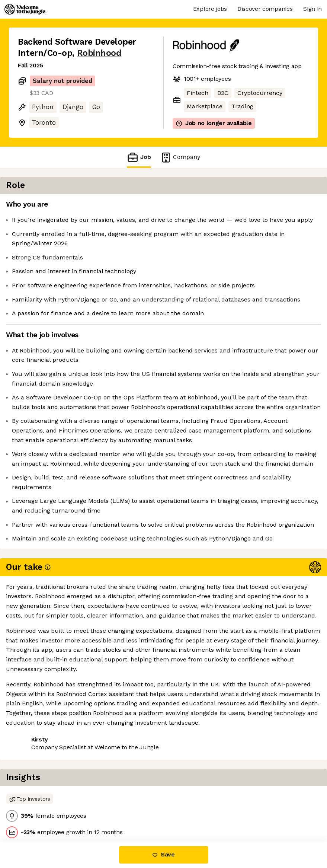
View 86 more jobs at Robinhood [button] (63, 810)
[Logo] (25, 9)
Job (139, 157)
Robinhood (99, 53)
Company (180, 157)
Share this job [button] (38, 796)
